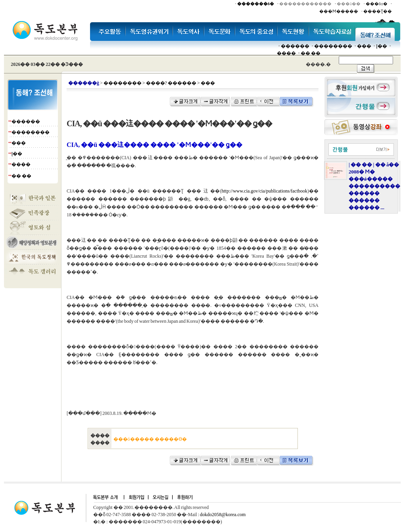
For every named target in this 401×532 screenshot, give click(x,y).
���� (286, 53)
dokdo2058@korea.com (223, 515)
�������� (333, 46)
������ (295, 46)
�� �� (311, 53)
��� (364, 46)
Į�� (382, 46)
